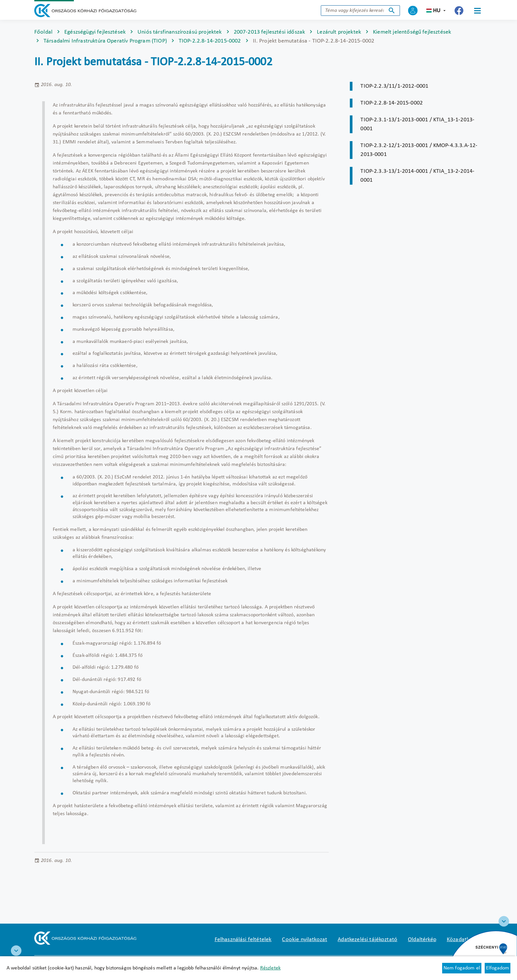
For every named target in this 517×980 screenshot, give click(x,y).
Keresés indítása (392, 11)
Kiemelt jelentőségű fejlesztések (412, 32)
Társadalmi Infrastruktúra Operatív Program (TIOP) (105, 41)
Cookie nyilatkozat (304, 940)
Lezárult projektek (339, 32)
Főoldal (43, 32)
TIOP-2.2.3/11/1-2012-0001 (394, 86)
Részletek (270, 968)
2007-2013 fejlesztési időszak (270, 32)
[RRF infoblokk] (16, 951)
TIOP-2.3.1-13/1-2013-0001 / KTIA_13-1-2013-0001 (417, 124)
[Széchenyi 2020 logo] (504, 921)
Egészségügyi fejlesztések (95, 32)
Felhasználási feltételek (243, 940)
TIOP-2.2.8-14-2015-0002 (210, 41)
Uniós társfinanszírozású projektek (180, 32)
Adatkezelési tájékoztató (367, 940)
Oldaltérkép (422, 940)
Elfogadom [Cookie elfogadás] (498, 968)
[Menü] (477, 11)
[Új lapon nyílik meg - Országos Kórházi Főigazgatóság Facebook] (459, 11)
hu (437, 11)
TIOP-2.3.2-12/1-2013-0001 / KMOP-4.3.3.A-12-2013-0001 (419, 150)
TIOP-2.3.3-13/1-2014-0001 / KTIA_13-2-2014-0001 (417, 176)
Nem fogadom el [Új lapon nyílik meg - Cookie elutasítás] (462, 968)
